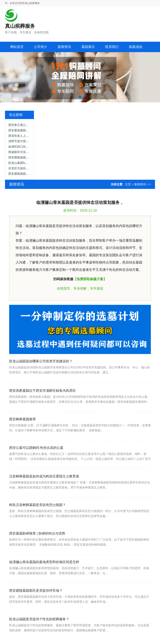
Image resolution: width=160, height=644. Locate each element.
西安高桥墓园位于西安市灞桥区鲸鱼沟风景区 (42, 406)
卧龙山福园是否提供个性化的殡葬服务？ (39, 635)
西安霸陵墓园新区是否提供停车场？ (36, 606)
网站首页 (17, 47)
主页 (128, 184)
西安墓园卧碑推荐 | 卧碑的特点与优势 (37, 549)
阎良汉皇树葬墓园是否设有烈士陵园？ (37, 521)
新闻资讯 (140, 184)
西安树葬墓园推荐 (22, 435)
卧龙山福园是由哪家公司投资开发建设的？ (41, 373)
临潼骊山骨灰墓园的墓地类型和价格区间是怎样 (44, 578)
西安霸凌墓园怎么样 (21, 130)
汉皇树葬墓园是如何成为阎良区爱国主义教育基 (44, 492)
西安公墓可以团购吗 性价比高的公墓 (36, 464)
